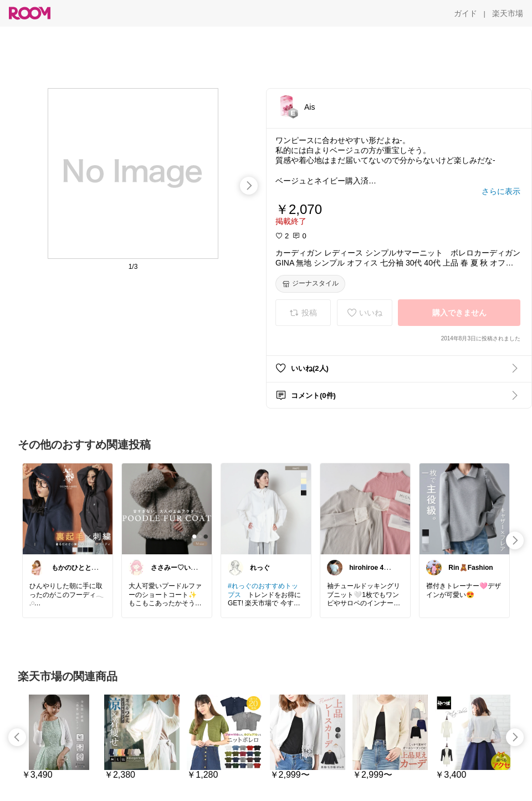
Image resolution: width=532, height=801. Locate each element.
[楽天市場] (508, 13)
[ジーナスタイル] (310, 284)
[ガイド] (465, 13)
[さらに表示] (501, 191)
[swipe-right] (249, 186)
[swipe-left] (17, 737)
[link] (68, 508)
